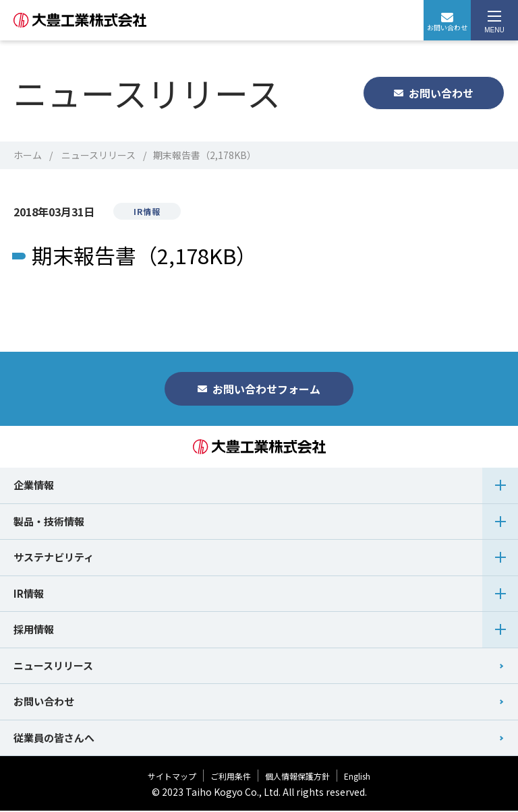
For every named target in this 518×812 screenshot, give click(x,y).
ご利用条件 (231, 777)
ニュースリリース (98, 155)
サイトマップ (172, 777)
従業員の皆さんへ (54, 739)
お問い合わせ (447, 23)
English (357, 777)
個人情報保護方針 (297, 777)
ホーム (28, 155)
